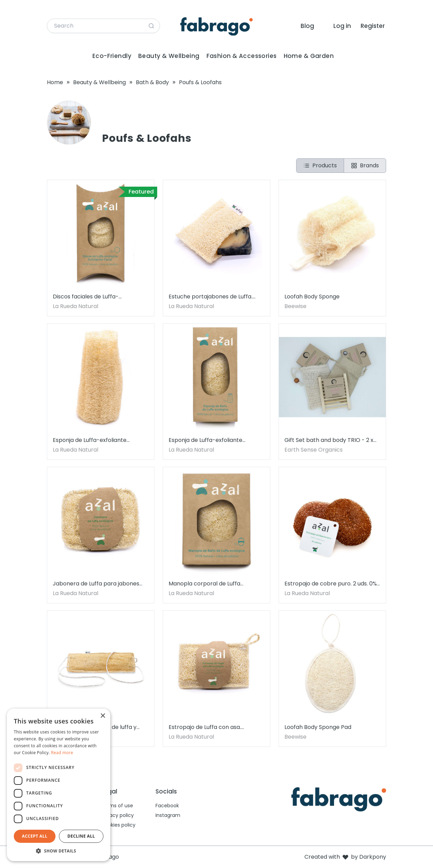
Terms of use (117, 806)
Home (55, 82)
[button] (59, 851)
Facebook (167, 806)
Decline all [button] (81, 836)
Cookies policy (118, 825)
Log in (342, 26)
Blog (307, 26)
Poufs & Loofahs (200, 82)
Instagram (168, 815)
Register (373, 26)
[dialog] (59, 785)
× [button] (103, 716)
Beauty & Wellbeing (169, 56)
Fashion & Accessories (242, 56)
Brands (365, 165)
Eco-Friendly (112, 56)
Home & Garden (309, 56)
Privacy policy (117, 815)
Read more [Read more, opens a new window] (62, 753)
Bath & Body (152, 82)
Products (320, 165)
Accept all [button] (35, 836)
